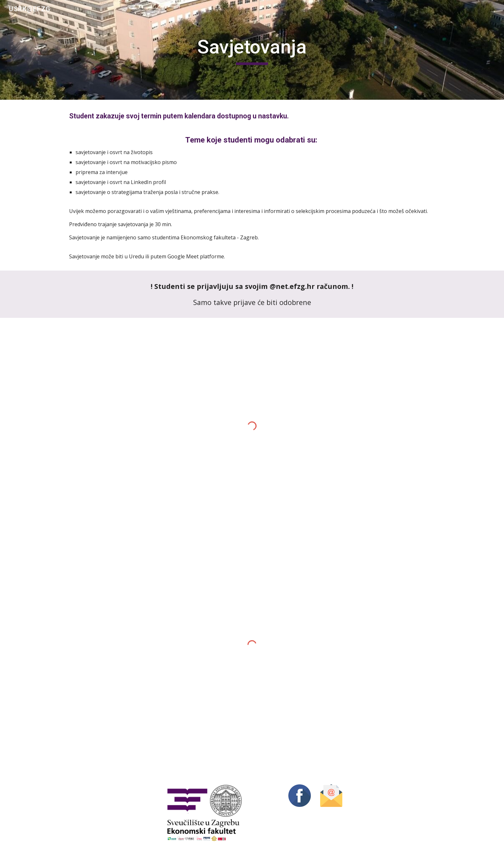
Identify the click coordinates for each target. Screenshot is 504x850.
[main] (252, 50)
